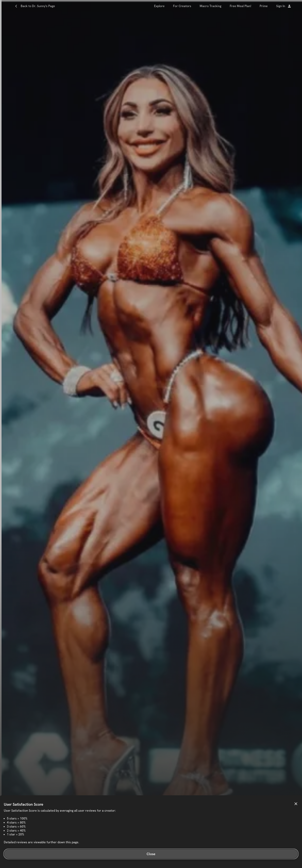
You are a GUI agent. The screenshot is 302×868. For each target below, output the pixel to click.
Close (151, 854)
